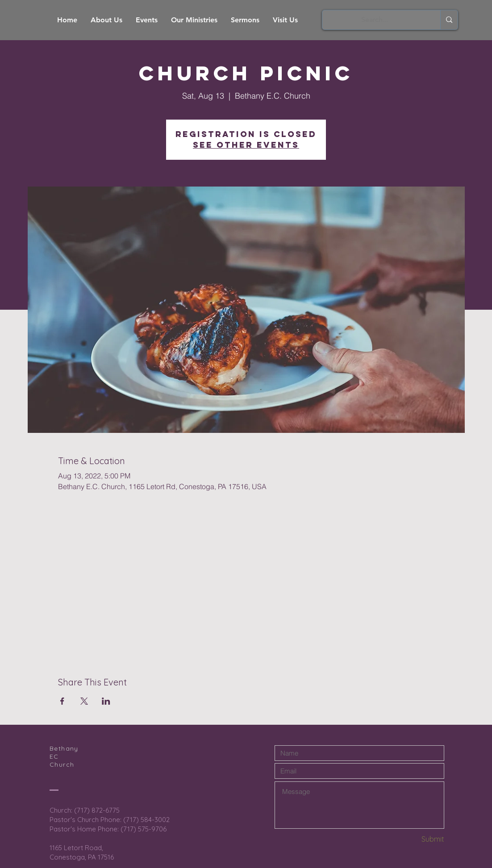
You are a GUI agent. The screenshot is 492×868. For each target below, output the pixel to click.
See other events (246, 145)
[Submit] (413, 839)
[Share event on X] (84, 701)
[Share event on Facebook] (62, 701)
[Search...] (375, 20)
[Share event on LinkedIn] (106, 701)
